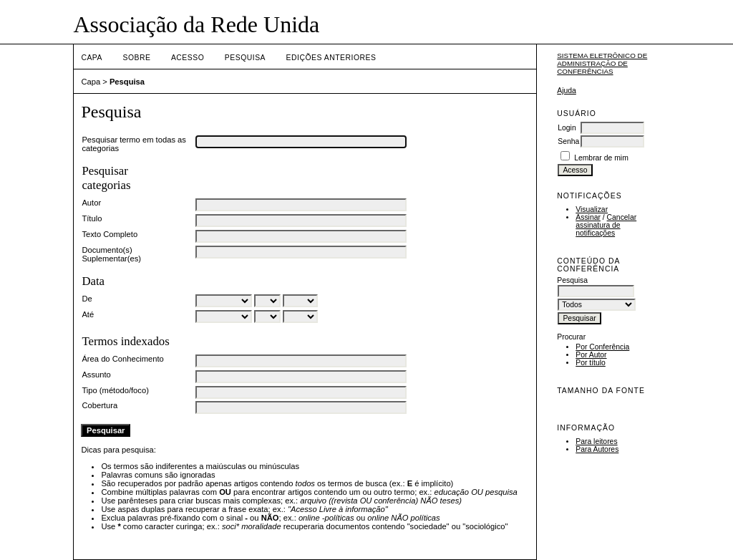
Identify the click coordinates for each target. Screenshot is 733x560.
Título (92, 218)
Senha (568, 141)
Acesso (188, 58)
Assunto (96, 375)
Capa (92, 58)
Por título (591, 363)
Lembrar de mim (601, 158)
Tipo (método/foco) (115, 390)
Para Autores (597, 449)
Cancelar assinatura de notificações (606, 225)
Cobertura (99, 405)
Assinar (588, 217)
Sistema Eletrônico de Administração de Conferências (602, 63)
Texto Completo (110, 234)
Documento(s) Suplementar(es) (111, 254)
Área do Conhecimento (122, 359)
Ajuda (567, 91)
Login (567, 128)
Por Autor (591, 355)
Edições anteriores (331, 58)
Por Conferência (602, 347)
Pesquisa (245, 58)
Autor (91, 203)
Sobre (136, 58)
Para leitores (596, 441)
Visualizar (592, 209)
